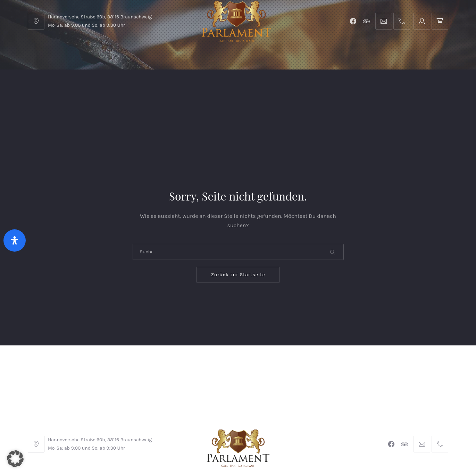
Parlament (105, 87)
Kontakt (170, 87)
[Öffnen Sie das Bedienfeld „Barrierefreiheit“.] (15, 240)
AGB (154, 428)
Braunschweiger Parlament (190, 449)
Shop (139, 87)
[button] (15, 459)
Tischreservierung (418, 87)
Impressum (185, 428)
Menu (71, 87)
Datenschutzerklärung (302, 428)
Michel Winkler (338, 449)
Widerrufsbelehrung (236, 428)
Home (42, 87)
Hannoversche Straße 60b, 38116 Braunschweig (100, 17)
